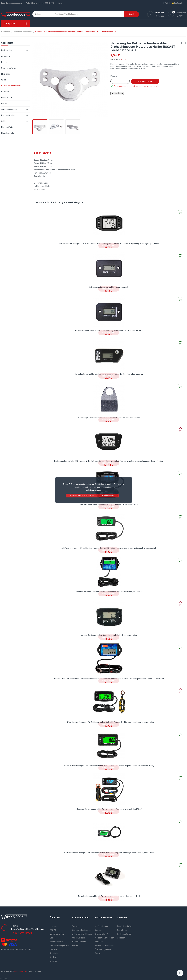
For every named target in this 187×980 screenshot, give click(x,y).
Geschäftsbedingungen (82, 930)
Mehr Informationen (93, 490)
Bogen (4, 62)
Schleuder (5, 121)
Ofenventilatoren (9, 68)
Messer (4, 104)
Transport (76, 926)
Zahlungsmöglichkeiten (82, 934)
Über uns (54, 926)
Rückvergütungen (125, 934)
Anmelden (122, 918)
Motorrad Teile (7, 127)
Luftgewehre (7, 50)
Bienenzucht (7, 98)
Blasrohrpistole (8, 133)
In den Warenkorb (145, 81)
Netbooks (5, 92)
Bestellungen (123, 930)
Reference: (115, 60)
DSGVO (53, 930)
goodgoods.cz (20, 971)
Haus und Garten (8, 115)
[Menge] (120, 81)
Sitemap (54, 961)
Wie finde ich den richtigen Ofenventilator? (102, 930)
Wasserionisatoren (9, 109)
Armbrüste (6, 56)
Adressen (121, 938)
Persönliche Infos (124, 926)
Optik (3, 80)
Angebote (54, 953)
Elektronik (5, 74)
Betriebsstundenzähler (11, 86)
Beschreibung (42, 153)
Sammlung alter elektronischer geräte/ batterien (59, 946)
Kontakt (61, 3)
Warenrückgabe (79, 938)
